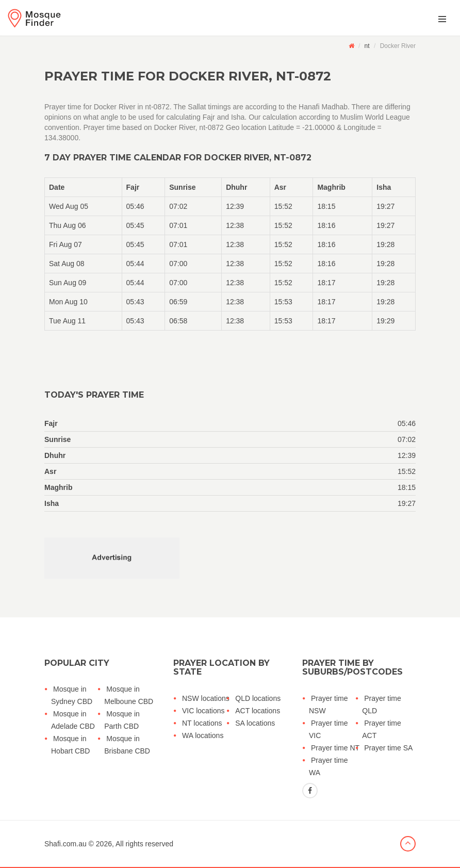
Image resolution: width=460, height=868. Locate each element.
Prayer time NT (335, 748)
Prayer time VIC (328, 729)
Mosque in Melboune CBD (129, 695)
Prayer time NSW (328, 705)
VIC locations (203, 711)
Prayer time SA (388, 748)
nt (367, 46)
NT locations (202, 723)
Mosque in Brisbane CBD (127, 745)
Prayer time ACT (382, 729)
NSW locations (206, 698)
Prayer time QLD (382, 705)
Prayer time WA (328, 766)
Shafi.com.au (65, 844)
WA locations (203, 735)
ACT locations (258, 711)
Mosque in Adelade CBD (73, 720)
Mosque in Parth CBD (122, 720)
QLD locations (258, 698)
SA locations (255, 723)
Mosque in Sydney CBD (72, 695)
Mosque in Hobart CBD (70, 745)
